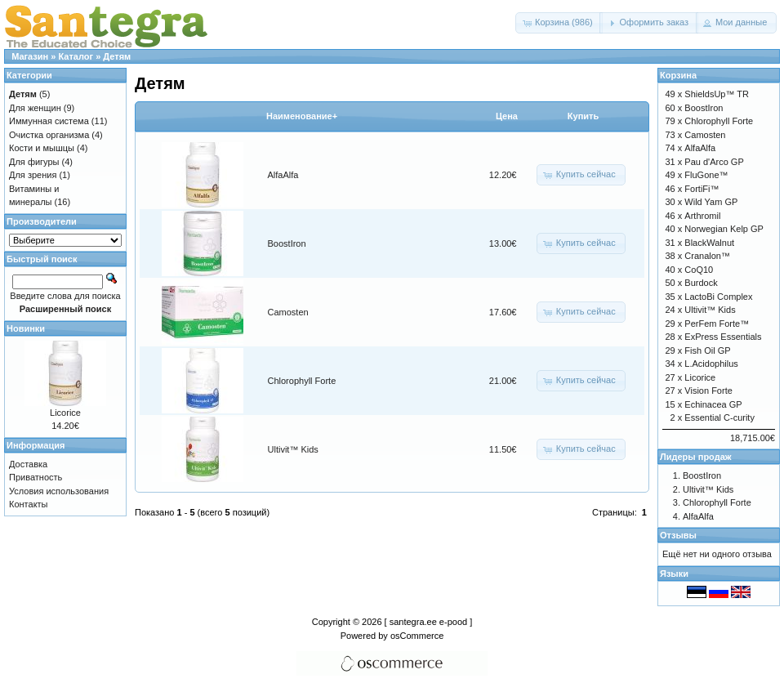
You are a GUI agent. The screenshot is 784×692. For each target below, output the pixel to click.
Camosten (288, 312)
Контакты (29, 504)
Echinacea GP (713, 404)
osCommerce (417, 636)
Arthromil (702, 216)
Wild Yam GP (711, 202)
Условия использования (59, 491)
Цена (507, 116)
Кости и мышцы (42, 148)
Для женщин (35, 108)
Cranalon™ (707, 256)
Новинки (26, 328)
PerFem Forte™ (717, 324)
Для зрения (33, 175)
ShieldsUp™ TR (717, 94)
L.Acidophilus (711, 364)
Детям (117, 56)
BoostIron (287, 243)
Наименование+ (302, 116)
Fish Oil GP (707, 350)
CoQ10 (699, 270)
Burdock (701, 283)
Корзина (678, 75)
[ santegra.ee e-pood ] (429, 622)
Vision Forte (708, 391)
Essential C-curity (719, 417)
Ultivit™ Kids (293, 449)
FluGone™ (706, 175)
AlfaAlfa (283, 175)
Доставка (28, 464)
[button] (559, 23)
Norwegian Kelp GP (724, 229)
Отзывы (678, 535)
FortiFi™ (702, 189)
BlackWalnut (709, 243)
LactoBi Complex (718, 297)
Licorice (65, 413)
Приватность (36, 477)
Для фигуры (34, 162)
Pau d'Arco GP (714, 162)
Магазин (30, 56)
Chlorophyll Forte (302, 381)
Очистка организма (49, 135)
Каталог (76, 56)
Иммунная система (49, 121)
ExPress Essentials (723, 337)
